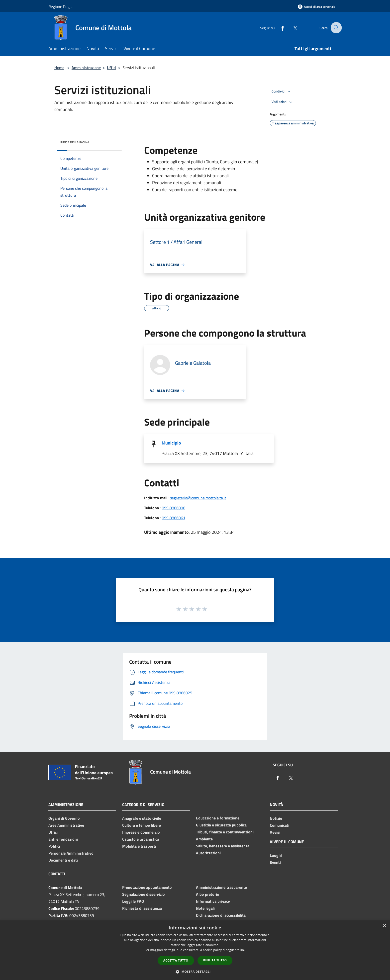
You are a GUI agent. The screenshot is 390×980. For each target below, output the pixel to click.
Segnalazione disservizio (144, 894)
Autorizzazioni (208, 853)
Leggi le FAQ (133, 901)
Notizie (276, 818)
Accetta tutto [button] (176, 960)
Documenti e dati (63, 860)
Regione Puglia (61, 6)
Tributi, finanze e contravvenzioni (225, 832)
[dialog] (195, 950)
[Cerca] (336, 28)
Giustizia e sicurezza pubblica (221, 825)
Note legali (205, 908)
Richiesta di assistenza (142, 908)
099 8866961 (174, 518)
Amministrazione (86, 68)
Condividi (282, 91)
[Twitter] (291, 28)
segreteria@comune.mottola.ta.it (198, 498)
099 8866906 (174, 508)
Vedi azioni (283, 102)
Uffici (112, 68)
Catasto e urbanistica (141, 839)
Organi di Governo (64, 818)
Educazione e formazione (218, 818)
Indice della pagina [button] (75, 142)
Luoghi (276, 855)
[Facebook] (279, 28)
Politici (54, 846)
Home (59, 68)
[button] (195, 972)
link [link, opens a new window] (243, 950)
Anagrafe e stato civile (142, 818)
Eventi (275, 862)
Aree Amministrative (66, 825)
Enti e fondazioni (63, 839)
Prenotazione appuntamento (147, 887)
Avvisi (275, 832)
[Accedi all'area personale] (316, 7)
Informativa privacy (213, 901)
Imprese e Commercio (141, 832)
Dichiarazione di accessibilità (221, 915)
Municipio (171, 443)
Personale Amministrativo (71, 853)
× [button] (384, 926)
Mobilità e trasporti (139, 846)
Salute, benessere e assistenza (223, 846)
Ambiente (204, 839)
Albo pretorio (208, 894)
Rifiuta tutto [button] (215, 960)
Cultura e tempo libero (142, 825)
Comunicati (280, 825)
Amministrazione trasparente (221, 887)
